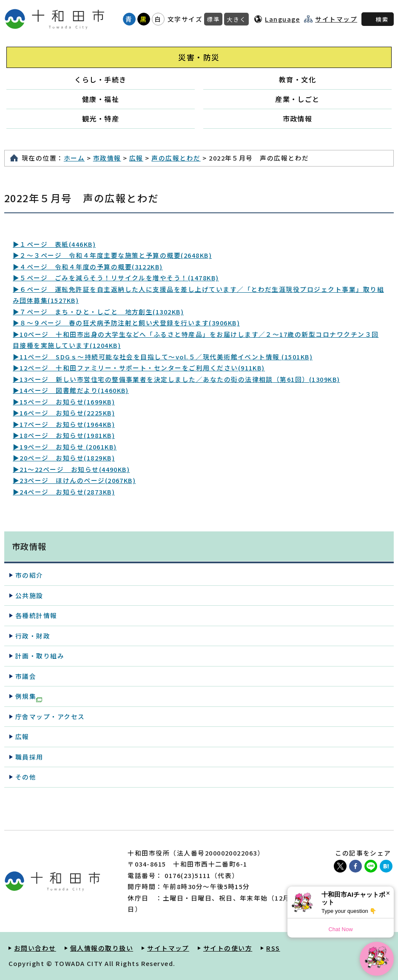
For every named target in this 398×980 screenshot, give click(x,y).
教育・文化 (297, 79)
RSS (273, 948)
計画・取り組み (40, 656)
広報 (136, 158)
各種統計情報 (36, 615)
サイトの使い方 (228, 948)
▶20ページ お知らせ (64, 458)
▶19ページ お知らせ (65, 447)
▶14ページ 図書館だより (71, 390)
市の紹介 (29, 575)
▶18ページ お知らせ (64, 435)
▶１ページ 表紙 (54, 244)
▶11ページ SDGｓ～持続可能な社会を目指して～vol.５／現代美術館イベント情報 (163, 357)
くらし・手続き (100, 79)
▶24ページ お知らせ (64, 492)
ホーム (74, 158)
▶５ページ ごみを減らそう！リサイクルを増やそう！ (116, 278)
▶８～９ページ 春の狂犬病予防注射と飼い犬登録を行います (126, 323)
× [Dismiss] (388, 893)
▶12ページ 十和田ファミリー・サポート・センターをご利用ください (139, 368)
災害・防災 (199, 57)
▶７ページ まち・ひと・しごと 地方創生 (98, 312)
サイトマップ (336, 19)
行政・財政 (33, 636)
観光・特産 (101, 119)
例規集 (29, 697)
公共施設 (29, 595)
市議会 (26, 676)
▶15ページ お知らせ (64, 402)
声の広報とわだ (176, 158)
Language (282, 19)
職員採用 (29, 757)
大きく (236, 19)
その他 (26, 777)
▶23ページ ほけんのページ (74, 480)
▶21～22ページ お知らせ (71, 469)
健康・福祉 (101, 99)
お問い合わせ (35, 948)
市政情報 (298, 119)
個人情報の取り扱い (102, 948)
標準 (213, 19)
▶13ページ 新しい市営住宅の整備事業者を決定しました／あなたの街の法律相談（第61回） (176, 379)
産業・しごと (297, 99)
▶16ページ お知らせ (64, 413)
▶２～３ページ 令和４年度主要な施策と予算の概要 (112, 255)
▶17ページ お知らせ (64, 424)
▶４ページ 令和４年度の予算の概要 (88, 267)
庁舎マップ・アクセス (50, 716)
